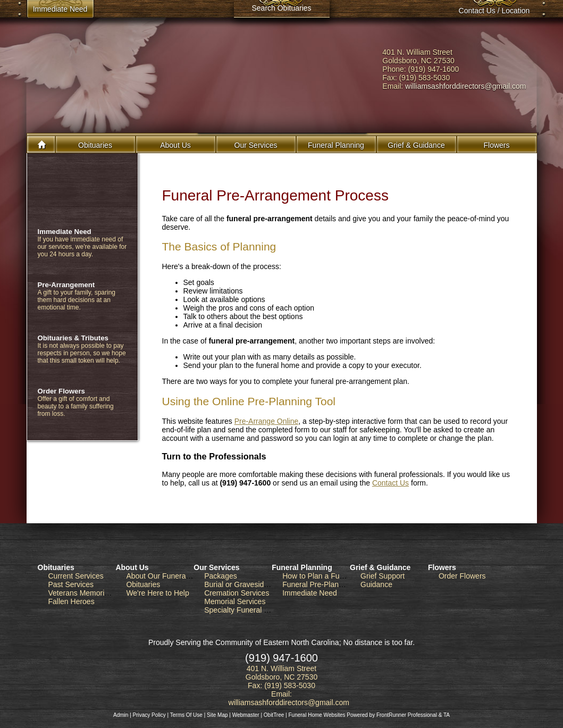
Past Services (71, 584)
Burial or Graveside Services (251, 584)
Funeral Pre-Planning (317, 584)
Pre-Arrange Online (267, 421)
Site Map (217, 715)
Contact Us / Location (494, 11)
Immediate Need (65, 232)
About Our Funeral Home (167, 576)
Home (42, 144)
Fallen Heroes (72, 601)
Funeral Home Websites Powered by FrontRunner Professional (362, 715)
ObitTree (274, 715)
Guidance (376, 584)
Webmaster (246, 715)
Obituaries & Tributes (73, 338)
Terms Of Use (186, 715)
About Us (132, 567)
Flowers (496, 145)
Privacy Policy (149, 715)
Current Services (76, 576)
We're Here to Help (157, 593)
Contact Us (390, 483)
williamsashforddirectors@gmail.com (465, 86)
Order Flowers (61, 391)
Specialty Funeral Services (248, 610)
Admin (121, 715)
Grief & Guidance (380, 567)
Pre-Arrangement (66, 285)
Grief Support (383, 576)
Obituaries (95, 145)
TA (447, 715)
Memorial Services (235, 601)
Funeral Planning (302, 567)
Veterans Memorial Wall (87, 593)
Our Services (216, 567)
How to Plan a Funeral (319, 576)
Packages (220, 576)
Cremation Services (237, 593)
